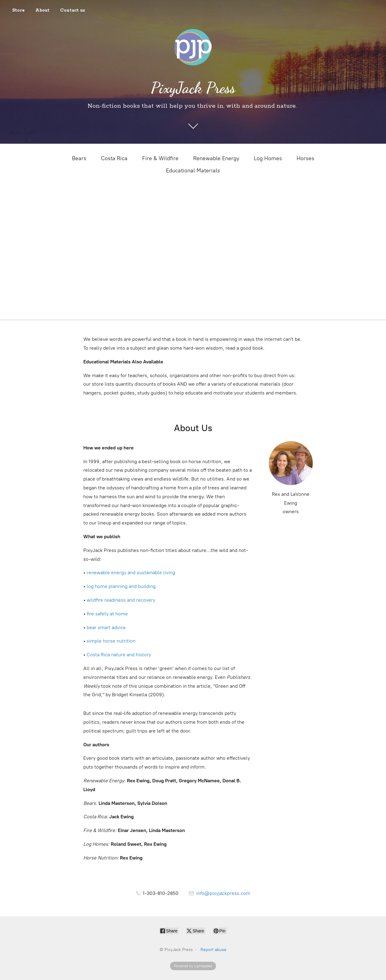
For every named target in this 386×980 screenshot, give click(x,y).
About (42, 10)
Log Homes (268, 158)
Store (18, 10)
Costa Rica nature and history (119, 655)
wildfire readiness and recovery (121, 600)
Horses (305, 158)
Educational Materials (193, 171)
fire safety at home (107, 614)
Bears (79, 158)
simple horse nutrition (111, 641)
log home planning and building (121, 586)
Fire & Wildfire (160, 158)
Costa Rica (114, 158)
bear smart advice (106, 627)
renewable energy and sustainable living (131, 573)
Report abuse (213, 950)
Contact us (73, 10)
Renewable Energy (216, 158)
